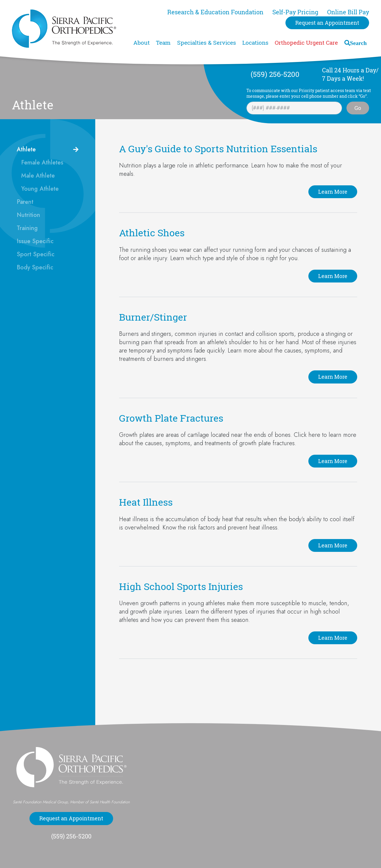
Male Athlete (38, 176)
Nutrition (28, 215)
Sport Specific (36, 254)
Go (358, 108)
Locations (255, 43)
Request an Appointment (327, 23)
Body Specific (35, 267)
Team (163, 43)
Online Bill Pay (348, 12)
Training (27, 228)
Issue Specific (35, 241)
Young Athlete (40, 189)
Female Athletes (42, 163)
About (142, 43)
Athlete (26, 149)
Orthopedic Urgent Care (306, 43)
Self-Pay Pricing (295, 12)
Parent (25, 202)
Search (358, 43)
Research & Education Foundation (215, 12)
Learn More (333, 192)
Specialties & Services (207, 43)
